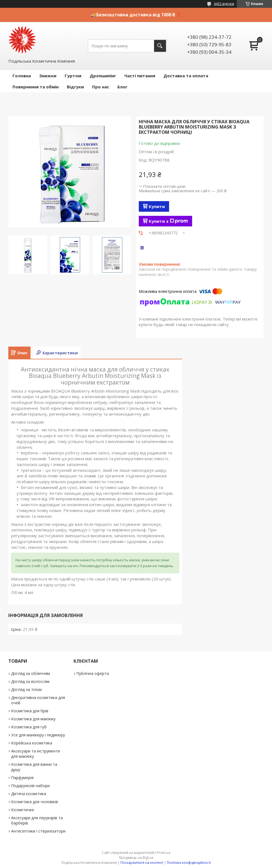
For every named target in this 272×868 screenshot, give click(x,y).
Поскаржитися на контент (142, 863)
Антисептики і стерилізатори (38, 831)
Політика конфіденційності (189, 863)
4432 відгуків (224, 4)
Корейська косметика (32, 743)
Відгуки (75, 87)
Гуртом (73, 76)
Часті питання (140, 76)
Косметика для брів (30, 711)
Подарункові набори (30, 786)
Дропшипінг (103, 76)
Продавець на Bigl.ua (136, 858)
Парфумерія (22, 778)
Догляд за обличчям (31, 673)
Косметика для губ (29, 727)
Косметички (22, 810)
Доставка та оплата (186, 76)
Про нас (101, 87)
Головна (22, 76)
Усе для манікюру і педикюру (38, 735)
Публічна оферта (93, 673)
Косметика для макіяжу (33, 719)
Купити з (168, 221)
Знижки (48, 76)
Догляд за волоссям (30, 681)
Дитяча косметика (29, 794)
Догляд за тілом (26, 689)
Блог (122, 87)
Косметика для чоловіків (35, 802)
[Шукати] (160, 46)
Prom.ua (164, 853)
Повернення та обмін (36, 87)
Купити (157, 206)
